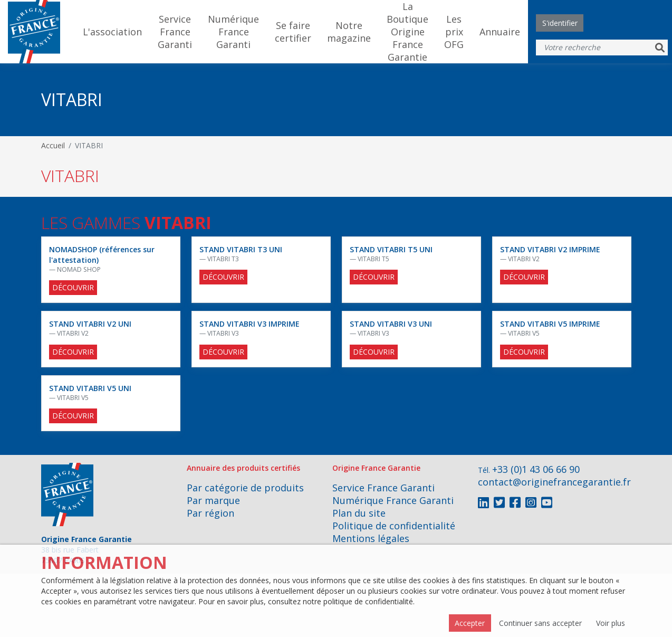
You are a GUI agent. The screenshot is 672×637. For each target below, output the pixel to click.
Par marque (213, 500)
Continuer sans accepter (540, 623)
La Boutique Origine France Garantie (407, 32)
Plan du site (359, 513)
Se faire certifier (293, 32)
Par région (210, 513)
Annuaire (500, 32)
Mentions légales (371, 538)
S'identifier (560, 23)
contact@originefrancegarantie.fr (554, 482)
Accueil (53, 145)
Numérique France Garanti (233, 32)
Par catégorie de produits (245, 488)
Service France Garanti (175, 32)
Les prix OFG (454, 32)
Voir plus (611, 623)
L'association (112, 32)
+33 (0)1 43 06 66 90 (536, 469)
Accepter (470, 623)
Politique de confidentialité (394, 526)
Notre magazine (349, 32)
